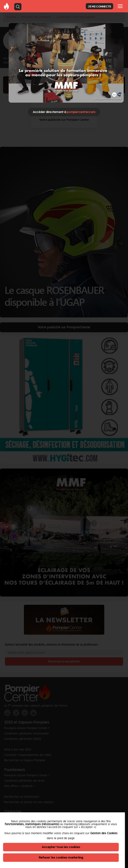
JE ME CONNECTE (99, 6)
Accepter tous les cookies (61, 847)
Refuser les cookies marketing (61, 857)
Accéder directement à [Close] (64, 112)
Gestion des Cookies (104, 833)
